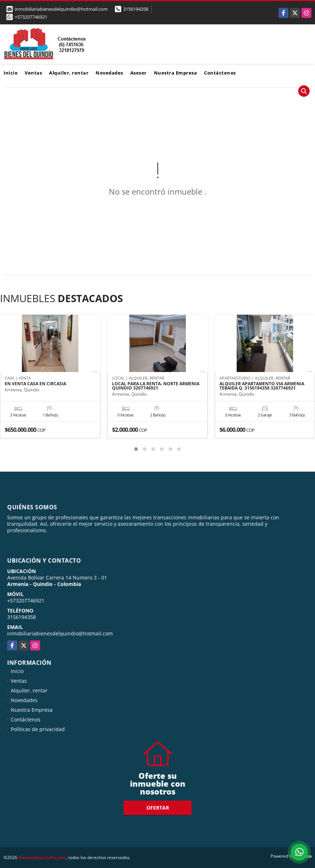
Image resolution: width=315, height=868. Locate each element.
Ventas (33, 73)
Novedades (109, 73)
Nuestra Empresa (176, 73)
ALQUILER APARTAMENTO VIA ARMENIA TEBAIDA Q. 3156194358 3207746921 (262, 386)
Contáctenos (220, 73)
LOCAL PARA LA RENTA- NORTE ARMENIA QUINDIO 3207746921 (156, 386)
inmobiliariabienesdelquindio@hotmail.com (60, 633)
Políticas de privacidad (38, 729)
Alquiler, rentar (69, 73)
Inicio (11, 73)
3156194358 (136, 9)
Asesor (139, 73)
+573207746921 (31, 17)
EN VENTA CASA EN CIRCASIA (35, 384)
